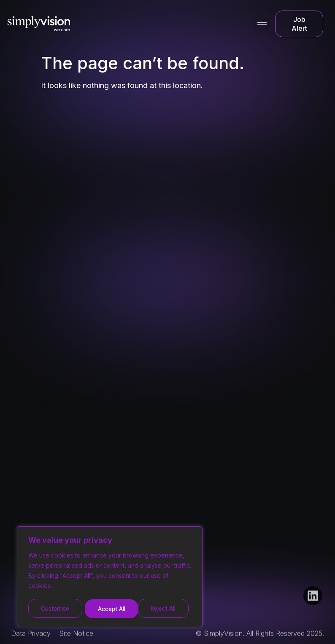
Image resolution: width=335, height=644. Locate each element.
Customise (55, 609)
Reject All (111, 609)
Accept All (165, 609)
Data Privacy (31, 639)
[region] (110, 578)
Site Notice (76, 639)
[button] (262, 24)
